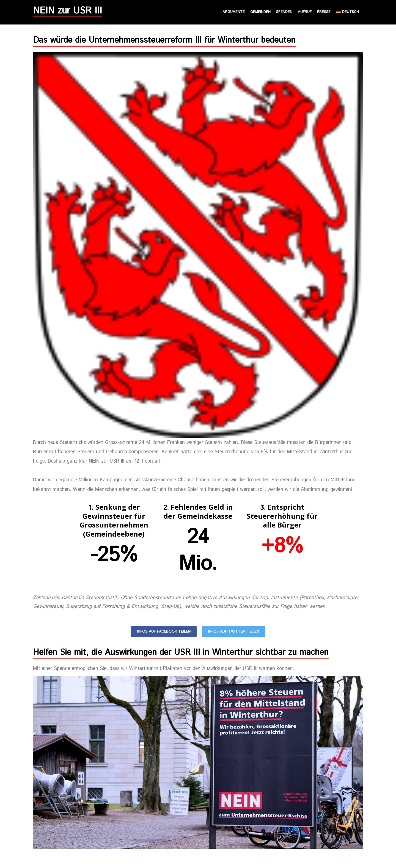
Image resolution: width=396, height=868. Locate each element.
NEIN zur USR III (68, 12)
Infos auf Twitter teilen (234, 631)
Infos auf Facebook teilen (164, 631)
